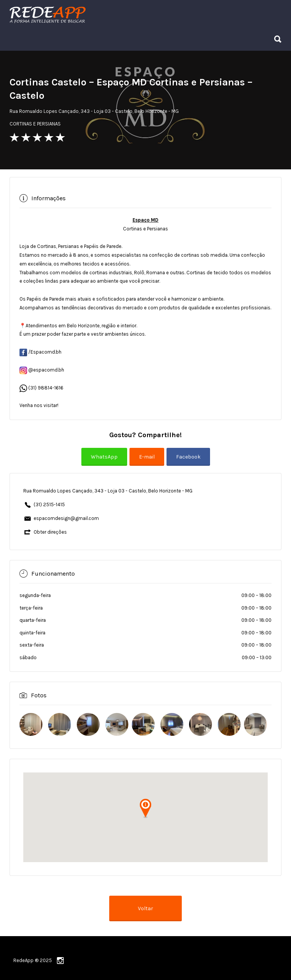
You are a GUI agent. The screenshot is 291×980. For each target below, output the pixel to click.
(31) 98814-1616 (46, 388)
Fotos (39, 695)
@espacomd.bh (42, 370)
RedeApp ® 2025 (33, 960)
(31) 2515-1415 (49, 504)
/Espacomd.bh (40, 352)
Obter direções (50, 532)
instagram (60, 961)
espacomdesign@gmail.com (66, 518)
